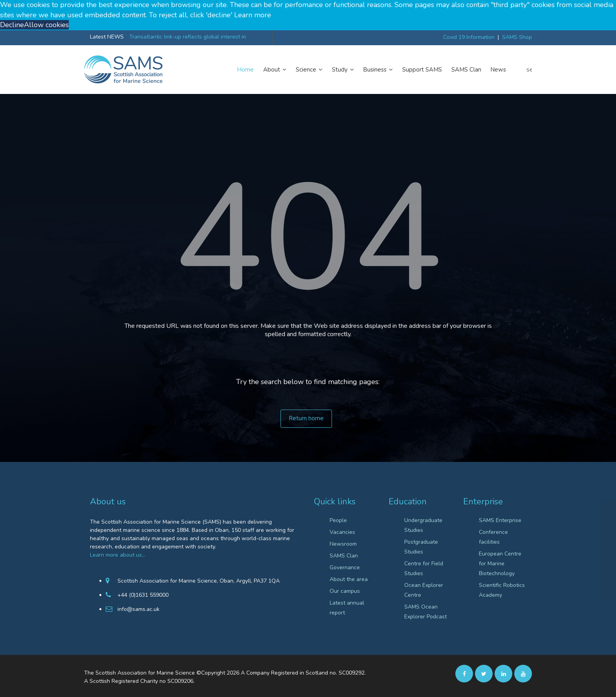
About (275, 70)
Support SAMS (422, 70)
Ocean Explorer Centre (424, 590)
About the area (349, 579)
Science (309, 70)
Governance (345, 567)
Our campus (345, 591)
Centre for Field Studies (424, 568)
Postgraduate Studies (421, 547)
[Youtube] (523, 673)
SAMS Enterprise (500, 520)
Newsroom (343, 544)
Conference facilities (493, 537)
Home (246, 70)
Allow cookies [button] (46, 25)
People (338, 520)
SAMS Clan (466, 70)
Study (343, 70)
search (529, 70)
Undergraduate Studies (423, 525)
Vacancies (342, 532)
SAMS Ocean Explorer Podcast (425, 612)
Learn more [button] (253, 15)
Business (378, 70)
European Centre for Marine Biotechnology (500, 564)
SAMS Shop (517, 37)
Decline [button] (12, 25)
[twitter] (484, 673)
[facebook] (464, 673)
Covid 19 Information (469, 37)
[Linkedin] (503, 673)
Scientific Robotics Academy (502, 590)
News (498, 70)
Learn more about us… (118, 555)
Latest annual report (347, 608)
